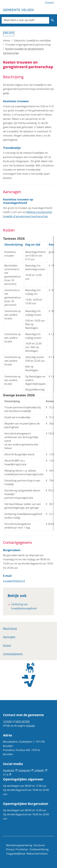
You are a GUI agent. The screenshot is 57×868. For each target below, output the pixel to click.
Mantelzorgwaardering (19, 845)
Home (7, 40)
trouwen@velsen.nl (14, 581)
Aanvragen (9, 637)
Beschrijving (10, 628)
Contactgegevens (13, 654)
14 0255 (7, 721)
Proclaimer (22, 849)
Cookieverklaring (39, 849)
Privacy (10, 849)
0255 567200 (22, 721)
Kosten (7, 645)
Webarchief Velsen (37, 854)
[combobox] (25, 20)
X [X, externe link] (9, 774)
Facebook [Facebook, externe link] (10, 770)
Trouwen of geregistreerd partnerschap (28, 45)
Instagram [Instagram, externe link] (26, 770)
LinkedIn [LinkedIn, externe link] (41, 770)
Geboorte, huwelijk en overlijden (32, 40)
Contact (49, 3)
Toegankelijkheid (16, 854)
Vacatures (39, 845)
